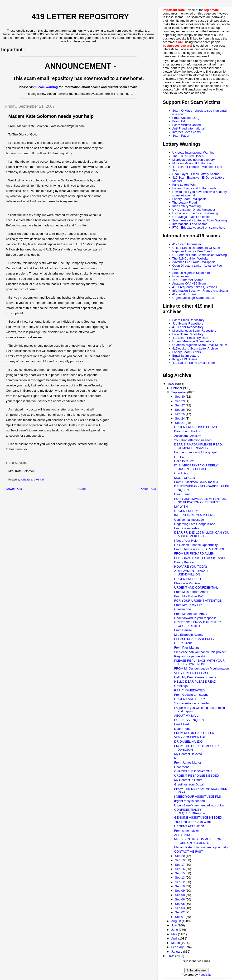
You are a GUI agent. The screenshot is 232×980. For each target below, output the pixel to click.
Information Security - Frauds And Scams (201, 291)
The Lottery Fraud (185, 202)
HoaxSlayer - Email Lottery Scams (196, 174)
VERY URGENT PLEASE (192, 673)
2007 (172, 384)
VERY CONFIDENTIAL (190, 737)
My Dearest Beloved (188, 754)
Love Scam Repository (188, 334)
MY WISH (181, 507)
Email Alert (182, 724)
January (177, 952)
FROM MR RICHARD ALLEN (194, 553)
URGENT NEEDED (188, 579)
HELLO (179, 457)
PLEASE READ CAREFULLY (194, 639)
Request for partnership (190, 656)
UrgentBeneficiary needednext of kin (199, 805)
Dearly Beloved (185, 562)
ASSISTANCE (184, 835)
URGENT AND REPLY (190, 699)
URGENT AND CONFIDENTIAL (196, 587)
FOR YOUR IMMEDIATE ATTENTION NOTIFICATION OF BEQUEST (200, 500)
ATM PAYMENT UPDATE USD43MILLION (192, 573)
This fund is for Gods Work (193, 822)
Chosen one (183, 609)
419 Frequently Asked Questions (195, 287)
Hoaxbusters (181, 276)
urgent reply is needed (190, 801)
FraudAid (179, 121)
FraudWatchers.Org (186, 118)
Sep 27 (180, 405)
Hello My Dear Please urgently (195, 677)
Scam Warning (47, 87)
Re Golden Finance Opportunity (196, 545)
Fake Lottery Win (184, 185)
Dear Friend (182, 494)
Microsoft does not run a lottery (193, 160)
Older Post (148, 489)
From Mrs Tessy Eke (188, 605)
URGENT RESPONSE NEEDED (197, 776)
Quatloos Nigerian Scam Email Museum (200, 345)
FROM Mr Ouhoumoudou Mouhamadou (202, 668)
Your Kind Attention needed (193, 440)
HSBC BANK (183, 643)
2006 (172, 956)
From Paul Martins (187, 647)
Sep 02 (180, 912)
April (175, 938)
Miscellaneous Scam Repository (194, 331)
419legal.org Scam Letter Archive (195, 348)
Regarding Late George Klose (195, 524)
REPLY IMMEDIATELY (190, 690)
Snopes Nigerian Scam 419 (191, 273)
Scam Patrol (181, 136)
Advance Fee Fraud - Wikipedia (194, 262)
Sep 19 (180, 860)
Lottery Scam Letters (187, 352)
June (175, 930)
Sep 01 (180, 917)
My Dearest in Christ (188, 780)
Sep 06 (180, 899)
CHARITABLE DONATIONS (193, 771)
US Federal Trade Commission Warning (200, 255)
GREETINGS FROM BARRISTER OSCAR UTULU (198, 624)
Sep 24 (180, 418)
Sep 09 (180, 891)
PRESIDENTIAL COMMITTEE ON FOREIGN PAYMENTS (198, 841)
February (178, 947)
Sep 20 (180, 856)
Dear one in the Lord (188, 431)
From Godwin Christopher (192, 695)
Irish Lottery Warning (186, 206)
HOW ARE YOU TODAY (191, 567)
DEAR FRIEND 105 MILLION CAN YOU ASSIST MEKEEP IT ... (202, 534)
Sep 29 (180, 401)
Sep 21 (180, 423)
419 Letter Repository (80, 17)
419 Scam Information (187, 244)
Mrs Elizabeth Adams (189, 635)
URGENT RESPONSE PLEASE (196, 427)
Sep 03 (180, 908)
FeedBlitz (205, 975)
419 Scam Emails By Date (190, 338)
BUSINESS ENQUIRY (189, 720)
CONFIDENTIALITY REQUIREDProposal (190, 811)
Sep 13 (180, 877)
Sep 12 (180, 882)
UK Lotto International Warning (193, 152)
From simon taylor (187, 831)
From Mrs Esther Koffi (189, 596)
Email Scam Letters (186, 356)
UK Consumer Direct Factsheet (194, 210)
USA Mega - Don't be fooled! (192, 217)
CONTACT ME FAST (189, 852)
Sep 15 (180, 873)
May (174, 934)
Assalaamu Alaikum (188, 436)
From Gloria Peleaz (188, 528)
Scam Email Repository (188, 320)
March (176, 943)
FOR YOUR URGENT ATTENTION (198, 601)
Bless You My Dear (187, 583)
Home (82, 489)
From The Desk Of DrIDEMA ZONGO (200, 549)
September (179, 392)
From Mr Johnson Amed (191, 614)
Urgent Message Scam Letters (193, 298)
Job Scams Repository (188, 323)
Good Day (181, 473)
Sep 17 (180, 865)
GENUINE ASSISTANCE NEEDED (198, 817)
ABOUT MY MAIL (186, 716)
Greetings (181, 686)
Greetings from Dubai (189, 784)
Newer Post (14, 489)
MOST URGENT (186, 478)
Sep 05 (180, 904)
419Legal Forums (184, 294)
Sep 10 (180, 886)
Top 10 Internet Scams (188, 280)
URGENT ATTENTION (190, 826)
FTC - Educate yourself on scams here (199, 227)
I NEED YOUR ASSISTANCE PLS (198, 797)
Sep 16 (180, 869)
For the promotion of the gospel (196, 452)
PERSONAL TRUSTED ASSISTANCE (200, 558)
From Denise (183, 630)
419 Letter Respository (188, 327)
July (174, 925)
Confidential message (189, 520)
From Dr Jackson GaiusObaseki (196, 482)
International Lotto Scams (190, 224)
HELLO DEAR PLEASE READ (195, 682)
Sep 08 (180, 895)
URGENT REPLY (186, 511)
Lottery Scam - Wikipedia (190, 199)
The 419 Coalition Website (190, 258)
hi (175, 758)
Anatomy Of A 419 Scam (189, 283)
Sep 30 (180, 397)
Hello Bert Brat (184, 461)
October (177, 388)
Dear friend (182, 767)
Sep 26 (180, 410)
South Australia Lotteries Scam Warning (200, 220)
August (176, 921)
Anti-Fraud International (188, 128)
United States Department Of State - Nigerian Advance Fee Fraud (197, 250)
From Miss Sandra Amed (191, 592)
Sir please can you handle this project (200, 652)
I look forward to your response (195, 618)
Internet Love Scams (186, 132)
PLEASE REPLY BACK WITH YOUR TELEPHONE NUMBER (199, 662)
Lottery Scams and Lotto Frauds (194, 188)
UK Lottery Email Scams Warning (195, 213)
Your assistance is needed (192, 703)
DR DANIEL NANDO (188, 742)
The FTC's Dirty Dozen (188, 156)
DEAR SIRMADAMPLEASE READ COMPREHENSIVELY (198, 446)
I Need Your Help (186, 541)
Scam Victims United (187, 125)
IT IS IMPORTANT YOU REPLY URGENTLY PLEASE (196, 467)
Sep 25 (180, 414)
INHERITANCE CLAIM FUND (194, 515)
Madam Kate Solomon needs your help (201, 847)
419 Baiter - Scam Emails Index (194, 363)
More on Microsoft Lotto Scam (193, 163)
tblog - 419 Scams (185, 359)
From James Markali (188, 762)
